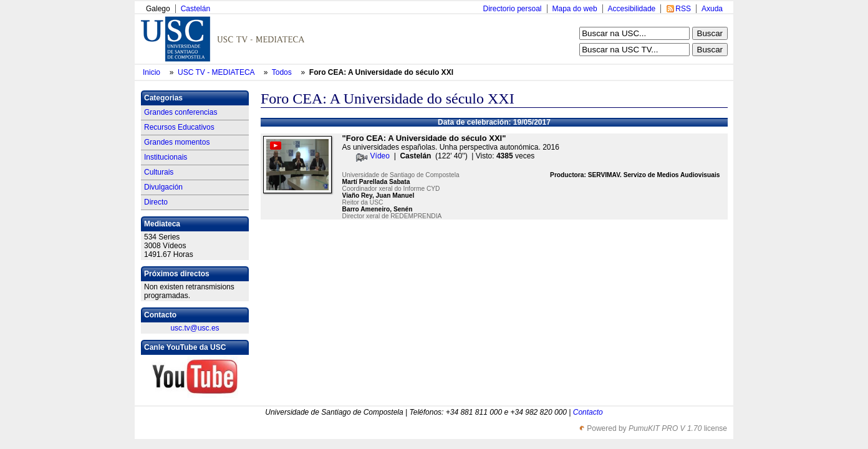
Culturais (159, 172)
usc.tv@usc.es (195, 328)
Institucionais (166, 157)
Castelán (195, 9)
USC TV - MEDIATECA (217, 72)
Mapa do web (575, 9)
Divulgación (163, 187)
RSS (683, 9)
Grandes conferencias (181, 112)
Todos (283, 72)
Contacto (588, 412)
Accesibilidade (632, 9)
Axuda (712, 9)
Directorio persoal (512, 9)
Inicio (152, 72)
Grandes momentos (177, 142)
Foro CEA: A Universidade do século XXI (381, 72)
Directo (156, 202)
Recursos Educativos (179, 127)
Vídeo (380, 156)
